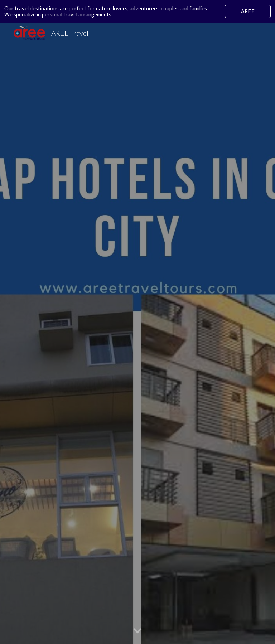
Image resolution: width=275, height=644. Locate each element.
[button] (137, 631)
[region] (137, 11)
